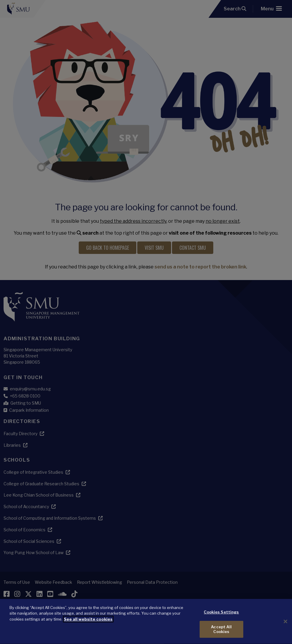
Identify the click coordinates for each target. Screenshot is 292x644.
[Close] (285, 630)
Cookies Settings (221, 621)
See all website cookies (88, 628)
